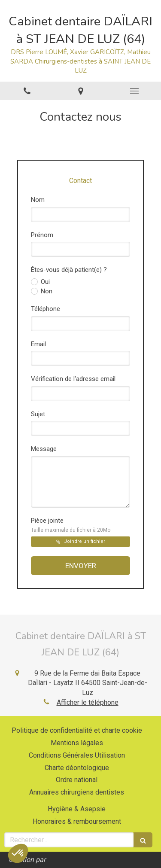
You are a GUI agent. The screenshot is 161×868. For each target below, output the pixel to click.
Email (38, 344)
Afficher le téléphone (88, 702)
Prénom (42, 235)
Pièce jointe (71, 525)
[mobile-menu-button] (134, 91)
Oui (44, 282)
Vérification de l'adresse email (73, 379)
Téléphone (46, 309)
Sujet (38, 414)
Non (46, 291)
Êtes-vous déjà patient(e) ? (69, 270)
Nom (38, 200)
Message (44, 449)
